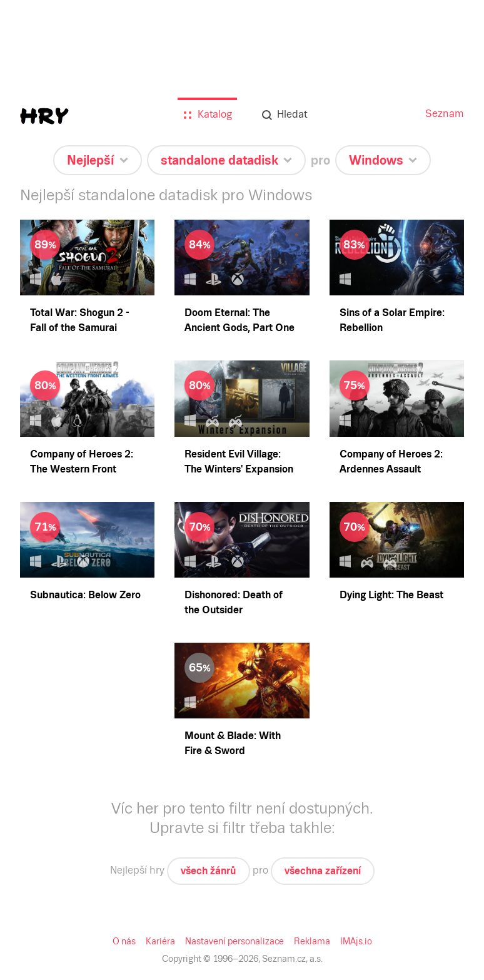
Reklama (312, 941)
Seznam (445, 114)
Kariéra (160, 941)
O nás (124, 941)
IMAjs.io (356, 941)
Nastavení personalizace (234, 941)
